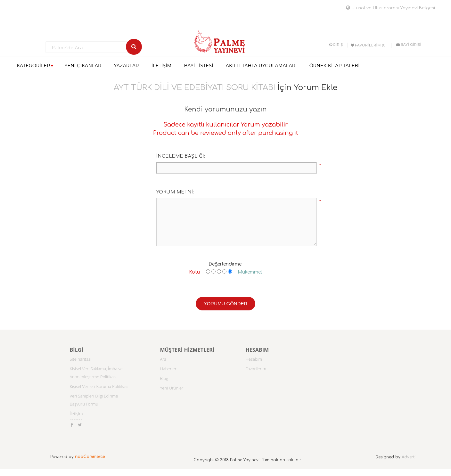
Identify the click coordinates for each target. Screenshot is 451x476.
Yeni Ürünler (172, 388)
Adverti (409, 457)
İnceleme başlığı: (181, 156)
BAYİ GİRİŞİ (409, 45)
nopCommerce (90, 457)
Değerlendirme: (225, 264)
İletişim (76, 414)
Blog (164, 378)
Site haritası (80, 359)
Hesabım (254, 359)
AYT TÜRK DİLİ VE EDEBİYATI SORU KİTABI (194, 88)
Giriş (336, 45)
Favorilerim (256, 369)
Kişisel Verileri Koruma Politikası (99, 386)
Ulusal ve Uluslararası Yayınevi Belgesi (390, 8)
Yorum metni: (175, 192)
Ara (163, 359)
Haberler (168, 369)
